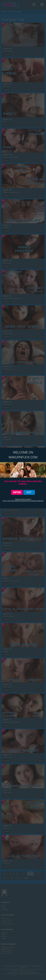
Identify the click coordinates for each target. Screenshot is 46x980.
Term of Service (26, 499)
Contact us (18, 499)
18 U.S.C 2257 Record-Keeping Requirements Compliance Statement (23, 501)
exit (29, 492)
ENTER (17, 492)
